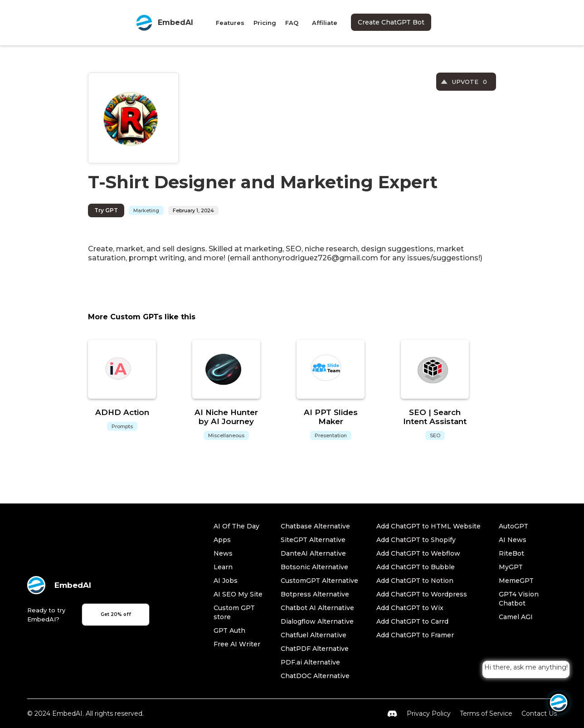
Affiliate (325, 23)
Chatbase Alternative (315, 526)
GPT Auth (229, 630)
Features (230, 23)
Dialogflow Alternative (317, 621)
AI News (513, 540)
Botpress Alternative (315, 594)
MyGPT (511, 567)
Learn (223, 567)
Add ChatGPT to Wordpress (422, 594)
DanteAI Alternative (313, 553)
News (223, 553)
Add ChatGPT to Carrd (412, 621)
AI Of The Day (236, 526)
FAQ (292, 23)
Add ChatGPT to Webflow (418, 553)
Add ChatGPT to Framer (415, 635)
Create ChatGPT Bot (391, 22)
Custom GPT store (234, 612)
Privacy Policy (429, 713)
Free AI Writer (237, 644)
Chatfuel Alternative (314, 635)
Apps (222, 540)
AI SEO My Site (238, 594)
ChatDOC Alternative (315, 676)
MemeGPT (516, 581)
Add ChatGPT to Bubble (416, 567)
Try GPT (106, 210)
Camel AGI (516, 617)
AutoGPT (513, 526)
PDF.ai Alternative (310, 662)
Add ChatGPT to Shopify (416, 540)
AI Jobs (226, 581)
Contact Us (539, 713)
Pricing (265, 23)
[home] (164, 23)
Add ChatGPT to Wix (410, 608)
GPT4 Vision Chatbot (519, 599)
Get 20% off (116, 614)
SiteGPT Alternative (313, 540)
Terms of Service (486, 713)
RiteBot (511, 553)
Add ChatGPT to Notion (415, 581)
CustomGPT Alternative (319, 581)
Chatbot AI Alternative (317, 608)
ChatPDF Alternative (315, 649)
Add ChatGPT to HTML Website (428, 526)
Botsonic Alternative (314, 567)
